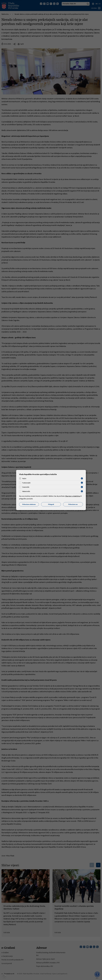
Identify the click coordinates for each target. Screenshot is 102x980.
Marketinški (26, 491)
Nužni (24, 478)
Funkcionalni (26, 483)
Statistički (26, 487)
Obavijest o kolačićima (73, 496)
